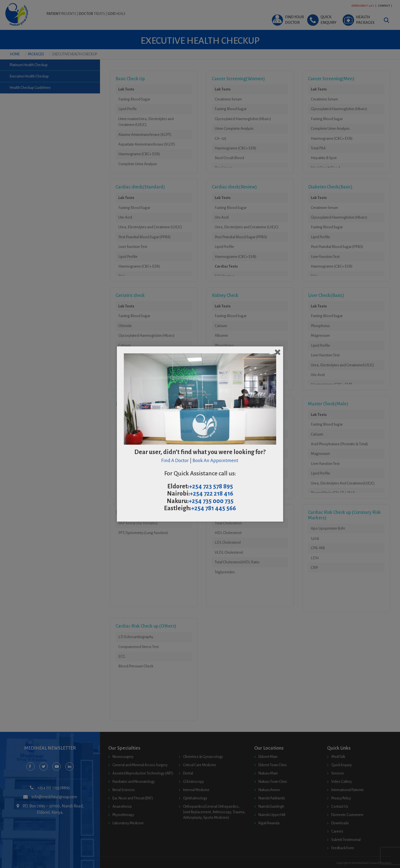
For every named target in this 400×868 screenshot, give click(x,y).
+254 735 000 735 (211, 501)
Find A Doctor (175, 461)
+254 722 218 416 (211, 494)
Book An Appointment (216, 461)
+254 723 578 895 (211, 486)
